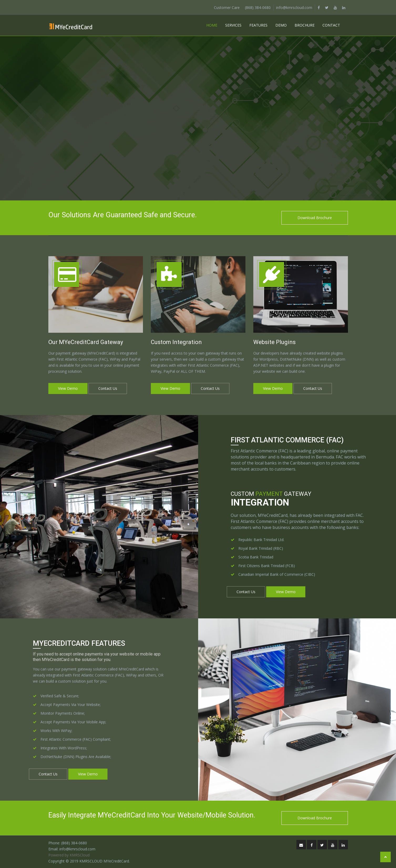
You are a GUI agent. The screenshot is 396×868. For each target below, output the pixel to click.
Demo (281, 25)
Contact (331, 25)
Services (233, 25)
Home (212, 25)
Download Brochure (315, 218)
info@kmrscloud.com (294, 7)
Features (258, 25)
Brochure (305, 25)
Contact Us (108, 388)
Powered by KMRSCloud (69, 855)
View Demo (68, 388)
